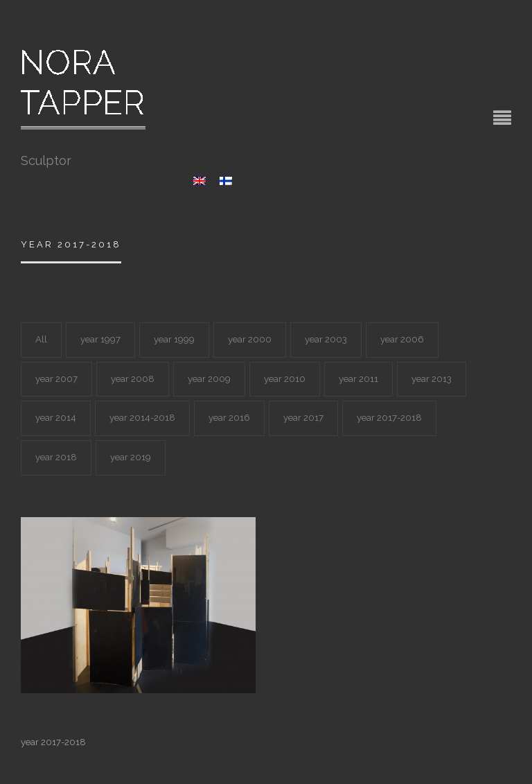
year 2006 (402, 339)
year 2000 (250, 339)
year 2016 (229, 418)
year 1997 (100, 339)
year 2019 (131, 457)
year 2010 (285, 379)
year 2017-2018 (389, 418)
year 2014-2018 (142, 418)
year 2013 (432, 379)
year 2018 (56, 457)
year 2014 (56, 418)
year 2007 (56, 379)
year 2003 (326, 339)
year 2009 (209, 379)
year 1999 (174, 339)
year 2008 (133, 379)
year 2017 (303, 418)
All (41, 339)
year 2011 (358, 379)
